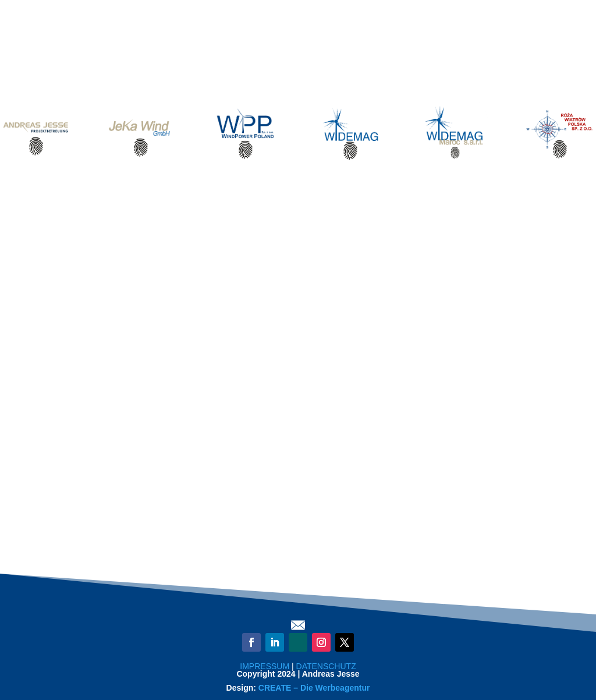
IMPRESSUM (265, 666)
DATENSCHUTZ (326, 666)
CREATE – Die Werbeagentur (314, 688)
